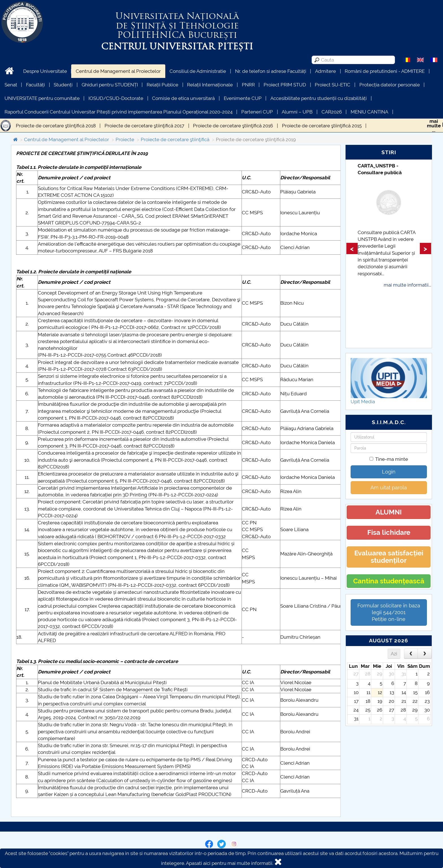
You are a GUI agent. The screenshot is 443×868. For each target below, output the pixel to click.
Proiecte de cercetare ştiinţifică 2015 (322, 126)
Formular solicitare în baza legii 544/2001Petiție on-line (389, 612)
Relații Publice (162, 85)
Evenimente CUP (243, 98)
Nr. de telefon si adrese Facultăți (271, 71)
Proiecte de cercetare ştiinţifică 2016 (233, 126)
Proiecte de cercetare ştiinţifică (175, 139)
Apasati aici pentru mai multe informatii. (230, 863)
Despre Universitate (45, 71)
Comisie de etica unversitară (183, 98)
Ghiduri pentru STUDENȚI (110, 85)
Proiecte (125, 139)
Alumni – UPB (297, 112)
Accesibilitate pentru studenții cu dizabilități (319, 98)
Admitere (325, 71)
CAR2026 (332, 112)
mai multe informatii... (407, 285)
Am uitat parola (389, 488)
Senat (11, 85)
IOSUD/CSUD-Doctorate (116, 98)
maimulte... (434, 126)
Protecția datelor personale (390, 85)
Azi (394, 654)
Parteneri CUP (257, 112)
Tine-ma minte (389, 459)
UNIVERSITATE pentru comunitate (42, 98)
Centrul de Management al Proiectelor (118, 71)
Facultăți (35, 85)
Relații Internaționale (210, 85)
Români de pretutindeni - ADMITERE (385, 71)
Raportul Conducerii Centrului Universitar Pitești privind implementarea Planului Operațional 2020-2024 (119, 112)
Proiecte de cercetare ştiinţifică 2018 (56, 126)
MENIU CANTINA (369, 112)
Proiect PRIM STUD (285, 85)
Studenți (63, 85)
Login (389, 472)
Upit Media (363, 402)
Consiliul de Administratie (198, 71)
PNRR (248, 85)
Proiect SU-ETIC (333, 85)
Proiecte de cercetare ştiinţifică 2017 (144, 126)
